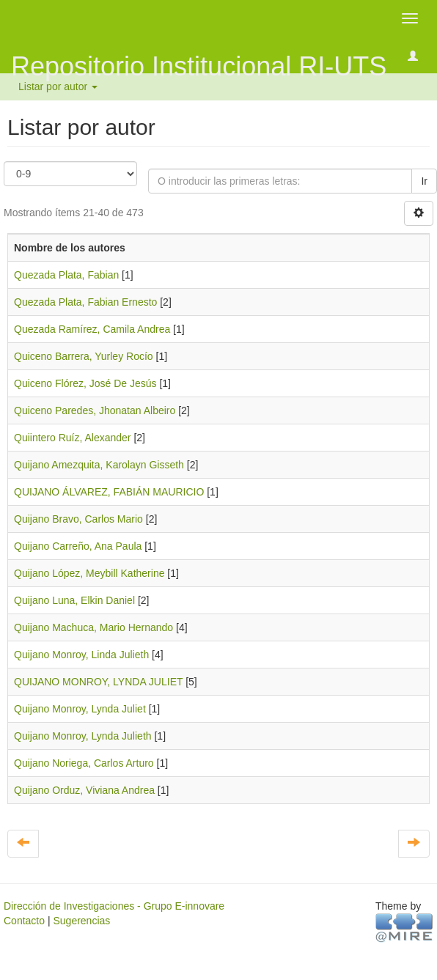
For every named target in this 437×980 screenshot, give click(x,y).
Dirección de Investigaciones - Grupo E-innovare (114, 906)
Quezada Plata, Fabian (66, 275)
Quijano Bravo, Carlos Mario (78, 519)
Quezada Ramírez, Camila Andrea (92, 329)
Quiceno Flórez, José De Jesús (85, 383)
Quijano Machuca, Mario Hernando (93, 627)
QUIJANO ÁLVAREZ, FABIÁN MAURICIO (109, 492)
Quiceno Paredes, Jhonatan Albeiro (95, 410)
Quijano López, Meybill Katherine (89, 573)
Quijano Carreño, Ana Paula (78, 546)
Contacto (24, 921)
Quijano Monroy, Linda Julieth (81, 655)
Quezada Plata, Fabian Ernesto (85, 302)
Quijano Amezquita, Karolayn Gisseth (99, 465)
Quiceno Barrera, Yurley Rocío (84, 356)
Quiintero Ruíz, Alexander (73, 438)
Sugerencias (81, 921)
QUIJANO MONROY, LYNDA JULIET (98, 682)
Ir (424, 181)
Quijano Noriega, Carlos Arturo (84, 763)
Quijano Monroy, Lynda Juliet (80, 709)
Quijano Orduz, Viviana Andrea (84, 790)
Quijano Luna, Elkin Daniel (74, 600)
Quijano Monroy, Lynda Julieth (83, 736)
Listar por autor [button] (58, 86)
